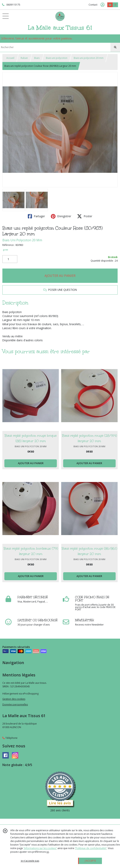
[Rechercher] (115, 47)
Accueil (10, 58)
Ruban (24, 58)
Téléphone (10, 738)
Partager (36, 216)
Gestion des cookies (14, 699)
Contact (93, 5)
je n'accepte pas (30, 861)
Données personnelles (15, 705)
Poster (85, 216)
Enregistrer (61, 216)
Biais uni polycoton (57, 58)
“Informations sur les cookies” (40, 848)
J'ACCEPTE (90, 861)
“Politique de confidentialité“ (91, 848)
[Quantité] (10, 259)
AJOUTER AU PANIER (60, 276)
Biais (37, 58)
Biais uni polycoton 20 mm (89, 58)
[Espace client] (103, 5)
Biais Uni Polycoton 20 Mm (22, 240)
